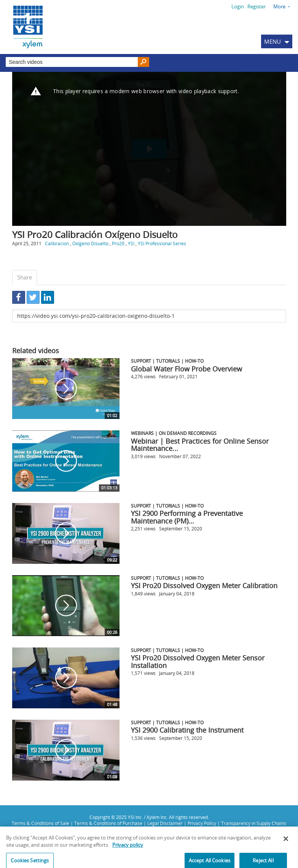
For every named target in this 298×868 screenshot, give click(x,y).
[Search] (143, 62)
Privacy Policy (202, 823)
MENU (273, 41)
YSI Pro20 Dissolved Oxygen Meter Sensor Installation (198, 662)
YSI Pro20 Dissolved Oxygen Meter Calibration (204, 586)
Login (238, 6)
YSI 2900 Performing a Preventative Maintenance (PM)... (187, 517)
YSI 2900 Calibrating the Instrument (187, 730)
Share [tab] (25, 277)
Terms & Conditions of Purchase (108, 823)
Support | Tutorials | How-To (167, 361)
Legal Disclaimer (165, 823)
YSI (131, 243)
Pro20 (118, 243)
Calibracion (57, 243)
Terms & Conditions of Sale (41, 823)
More (279, 6)
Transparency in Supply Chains (254, 823)
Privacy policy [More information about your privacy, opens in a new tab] (128, 849)
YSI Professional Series (162, 243)
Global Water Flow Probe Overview (186, 369)
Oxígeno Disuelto (90, 243)
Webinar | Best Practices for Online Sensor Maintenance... (200, 445)
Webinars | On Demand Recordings (174, 433)
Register (257, 6)
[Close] (286, 842)
